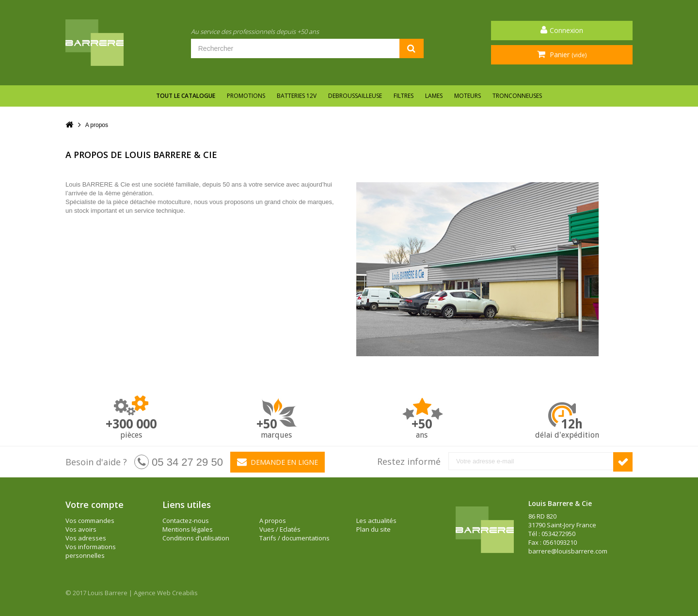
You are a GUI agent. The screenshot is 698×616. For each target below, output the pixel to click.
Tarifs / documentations (294, 538)
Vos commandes (90, 521)
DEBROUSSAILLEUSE (355, 96)
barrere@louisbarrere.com (568, 551)
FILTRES (404, 96)
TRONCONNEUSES (517, 96)
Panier (567, 55)
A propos (273, 521)
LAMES (434, 96)
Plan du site (373, 529)
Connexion (566, 30)
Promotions (246, 96)
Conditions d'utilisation (196, 538)
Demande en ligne (278, 462)
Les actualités (376, 521)
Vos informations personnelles (91, 551)
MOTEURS (468, 96)
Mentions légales (188, 529)
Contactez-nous (186, 521)
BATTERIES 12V (297, 96)
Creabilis (185, 593)
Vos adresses (86, 538)
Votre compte (95, 505)
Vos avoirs (81, 529)
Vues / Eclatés (280, 529)
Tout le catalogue (186, 96)
